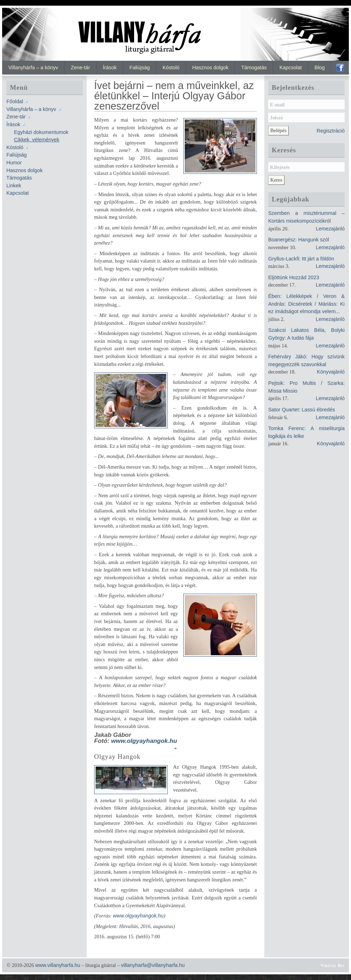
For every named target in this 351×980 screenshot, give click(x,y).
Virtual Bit (332, 965)
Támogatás (254, 68)
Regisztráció (331, 131)
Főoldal (15, 101)
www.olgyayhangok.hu (144, 741)
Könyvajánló (331, 372)
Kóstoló (171, 68)
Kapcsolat (291, 68)
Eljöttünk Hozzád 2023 (294, 277)
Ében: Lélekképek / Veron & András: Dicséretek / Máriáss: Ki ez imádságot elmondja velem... (306, 304)
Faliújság (140, 68)
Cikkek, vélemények (37, 140)
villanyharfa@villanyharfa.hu (153, 965)
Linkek (14, 186)
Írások (110, 68)
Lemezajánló (330, 229)
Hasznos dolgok (210, 68)
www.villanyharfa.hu (57, 965)
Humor (14, 163)
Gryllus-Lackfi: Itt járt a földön (301, 259)
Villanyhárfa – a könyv (33, 68)
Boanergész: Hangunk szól (299, 240)
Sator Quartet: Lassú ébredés (302, 410)
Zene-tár (80, 68)
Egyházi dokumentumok (41, 132)
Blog (320, 68)
